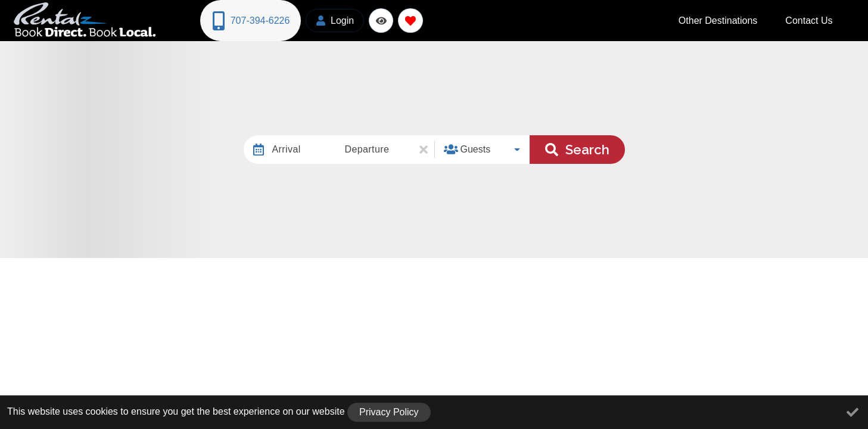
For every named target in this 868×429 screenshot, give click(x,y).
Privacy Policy (389, 412)
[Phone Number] (249, 20)
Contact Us (818, 19)
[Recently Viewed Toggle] (378, 19)
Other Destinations (746, 19)
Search (577, 147)
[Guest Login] (332, 19)
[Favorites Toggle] (407, 19)
